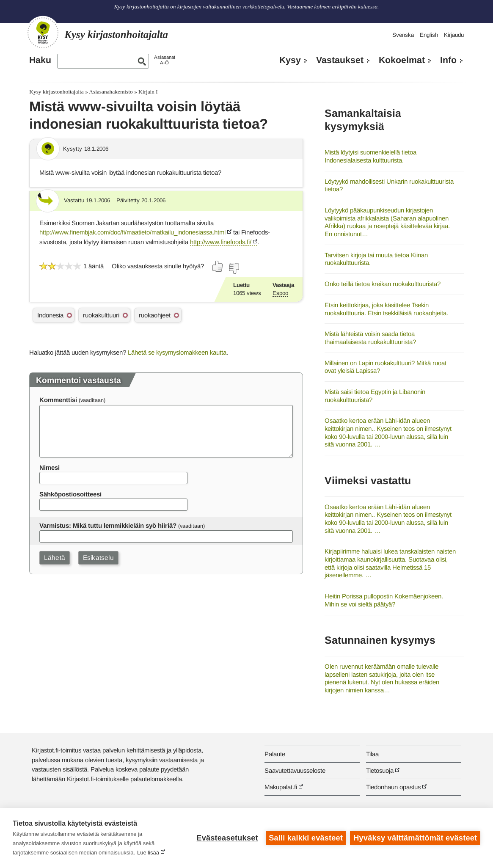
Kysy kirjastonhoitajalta (56, 92)
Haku (40, 60)
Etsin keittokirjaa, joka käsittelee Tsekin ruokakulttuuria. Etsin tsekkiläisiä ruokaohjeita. (386, 309)
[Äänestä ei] (234, 268)
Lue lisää (148, 853)
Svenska (403, 35)
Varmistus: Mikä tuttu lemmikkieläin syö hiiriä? (108, 525)
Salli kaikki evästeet (306, 838)
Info (448, 60)
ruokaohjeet (155, 315)
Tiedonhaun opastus (393, 787)
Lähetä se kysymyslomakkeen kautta (177, 352)
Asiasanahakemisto (111, 92)
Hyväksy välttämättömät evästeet (415, 838)
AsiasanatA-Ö (165, 60)
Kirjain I (148, 92)
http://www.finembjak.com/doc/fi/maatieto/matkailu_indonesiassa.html (132, 232)
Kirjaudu (454, 35)
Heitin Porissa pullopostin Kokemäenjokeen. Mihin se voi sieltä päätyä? (384, 600)
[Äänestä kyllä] (218, 266)
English (429, 35)
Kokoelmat (402, 60)
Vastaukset (340, 60)
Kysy (290, 60)
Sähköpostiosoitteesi (70, 494)
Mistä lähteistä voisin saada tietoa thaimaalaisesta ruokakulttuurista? (370, 338)
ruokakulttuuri (101, 315)
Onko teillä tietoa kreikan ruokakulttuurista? (383, 284)
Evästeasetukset (227, 838)
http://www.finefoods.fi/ (221, 242)
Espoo (280, 293)
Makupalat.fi (281, 787)
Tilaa (372, 754)
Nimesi (50, 467)
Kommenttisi (58, 400)
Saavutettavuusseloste (295, 770)
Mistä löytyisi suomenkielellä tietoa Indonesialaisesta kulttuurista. (370, 156)
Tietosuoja (380, 770)
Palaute (275, 754)
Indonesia (50, 315)
